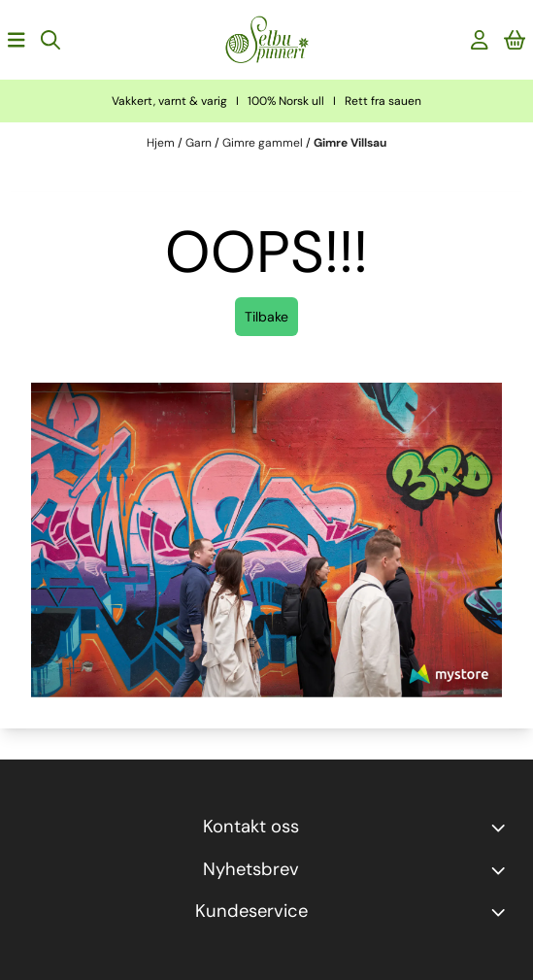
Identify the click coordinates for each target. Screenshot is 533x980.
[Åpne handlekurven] (515, 40)
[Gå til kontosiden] (480, 40)
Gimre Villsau (350, 143)
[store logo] (267, 40)
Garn (200, 143)
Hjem (162, 143)
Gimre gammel (264, 143)
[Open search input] (50, 40)
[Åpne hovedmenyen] (17, 40)
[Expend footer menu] (502, 912)
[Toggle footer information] (502, 828)
